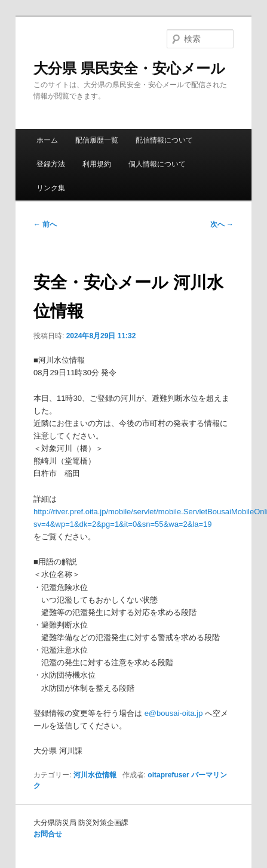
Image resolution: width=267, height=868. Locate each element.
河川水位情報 (95, 775)
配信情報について (164, 140)
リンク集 (51, 188)
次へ (222, 224)
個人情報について (157, 164)
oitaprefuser (168, 775)
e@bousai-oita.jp (174, 713)
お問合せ (48, 834)
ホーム (47, 140)
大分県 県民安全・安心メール (129, 68)
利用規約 (97, 164)
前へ (45, 224)
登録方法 (51, 164)
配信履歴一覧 (97, 140)
